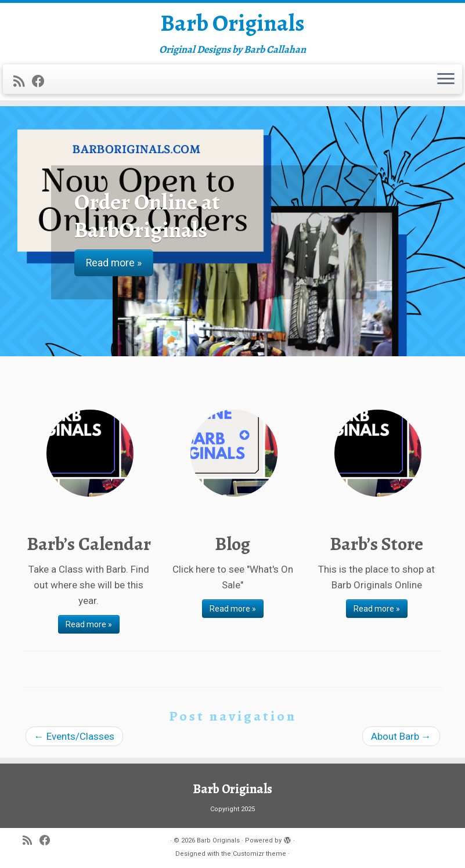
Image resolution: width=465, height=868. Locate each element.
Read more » (89, 624)
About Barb (401, 736)
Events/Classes (74, 736)
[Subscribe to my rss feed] (23, 81)
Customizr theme (259, 854)
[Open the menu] (446, 79)
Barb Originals (232, 23)
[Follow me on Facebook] (42, 81)
